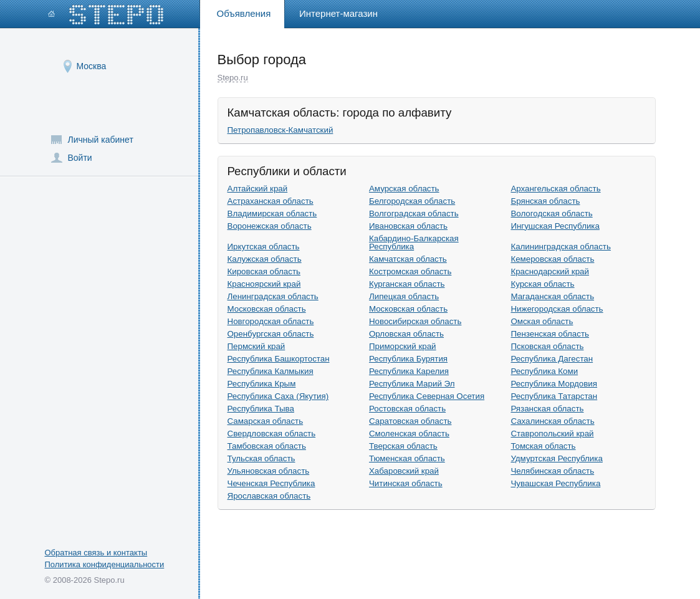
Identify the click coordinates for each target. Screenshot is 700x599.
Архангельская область (555, 189)
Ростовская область (407, 409)
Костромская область (410, 271)
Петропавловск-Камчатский (280, 130)
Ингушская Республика (555, 226)
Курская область (542, 284)
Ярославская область (269, 496)
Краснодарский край (550, 271)
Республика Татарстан (554, 396)
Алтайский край (258, 189)
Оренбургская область (271, 334)
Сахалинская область (552, 421)
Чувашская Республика (555, 483)
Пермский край (257, 346)
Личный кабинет (101, 140)
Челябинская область (552, 471)
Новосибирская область (415, 321)
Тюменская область (407, 458)
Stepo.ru (233, 78)
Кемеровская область (552, 259)
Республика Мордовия (554, 384)
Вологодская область (551, 213)
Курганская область (407, 284)
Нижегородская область (557, 309)
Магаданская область (552, 296)
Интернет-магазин (338, 13)
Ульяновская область (269, 471)
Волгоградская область (414, 213)
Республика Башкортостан (279, 359)
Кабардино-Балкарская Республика (414, 243)
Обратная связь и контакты (96, 553)
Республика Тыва (261, 409)
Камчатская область (408, 259)
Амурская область (404, 189)
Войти (80, 158)
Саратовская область (410, 421)
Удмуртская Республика (556, 458)
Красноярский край (264, 284)
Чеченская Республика (271, 483)
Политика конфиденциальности (105, 564)
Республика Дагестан (552, 359)
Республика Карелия (409, 371)
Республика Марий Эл (412, 384)
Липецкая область (404, 296)
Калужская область (265, 259)
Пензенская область (550, 334)
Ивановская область (408, 226)
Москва (92, 66)
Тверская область (403, 446)
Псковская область (547, 346)
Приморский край (403, 346)
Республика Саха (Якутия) (278, 396)
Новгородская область (271, 321)
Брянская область (545, 201)
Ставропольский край (552, 434)
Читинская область (406, 483)
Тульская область (261, 458)
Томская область (543, 446)
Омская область (542, 321)
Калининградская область (561, 247)
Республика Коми (544, 371)
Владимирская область (272, 213)
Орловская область (406, 334)
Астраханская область (271, 201)
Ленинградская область (273, 296)
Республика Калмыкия (271, 371)
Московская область (267, 309)
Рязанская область (547, 409)
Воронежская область (270, 226)
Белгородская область (412, 201)
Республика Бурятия (408, 359)
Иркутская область (264, 247)
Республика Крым (262, 384)
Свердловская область (272, 434)
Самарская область (266, 421)
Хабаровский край (404, 471)
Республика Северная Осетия (427, 396)
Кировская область (264, 271)
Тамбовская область (267, 446)
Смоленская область (409, 434)
